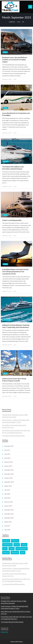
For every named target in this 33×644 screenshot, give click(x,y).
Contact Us (4, 632)
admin (15, 79)
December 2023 (9, 510)
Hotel (5, 52)
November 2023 (9, 514)
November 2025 (9, 446)
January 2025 (8, 466)
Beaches (6, 161)
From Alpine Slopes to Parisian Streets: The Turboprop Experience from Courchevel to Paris (16, 272)
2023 (19, 22)
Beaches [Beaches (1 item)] (6, 541)
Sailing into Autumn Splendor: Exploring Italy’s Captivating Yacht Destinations (16, 326)
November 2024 (9, 474)
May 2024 (7, 494)
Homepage (12, 22)
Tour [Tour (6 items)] (12, 549)
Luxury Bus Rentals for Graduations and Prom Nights (16, 114)
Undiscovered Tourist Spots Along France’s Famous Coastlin (14, 380)
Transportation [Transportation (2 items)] (22, 549)
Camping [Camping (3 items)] (15, 541)
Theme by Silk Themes (17, 642)
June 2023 (7, 530)
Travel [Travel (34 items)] (6, 553)
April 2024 (7, 498)
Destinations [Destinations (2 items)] (7, 545)
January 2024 (8, 506)
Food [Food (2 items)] (17, 545)
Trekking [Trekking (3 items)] (15, 553)
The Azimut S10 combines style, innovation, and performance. (13, 168)
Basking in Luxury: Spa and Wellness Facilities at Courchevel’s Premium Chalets (15, 60)
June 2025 (7, 454)
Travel (5, 108)
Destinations (7, 320)
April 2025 (7, 458)
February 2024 (9, 502)
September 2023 (9, 518)
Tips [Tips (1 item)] (5, 549)
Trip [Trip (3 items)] (23, 553)
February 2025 (9, 462)
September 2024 (9, 482)
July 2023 (7, 526)
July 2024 (7, 490)
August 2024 (8, 486)
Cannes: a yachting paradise (12, 220)
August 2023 (8, 522)
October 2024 (8, 478)
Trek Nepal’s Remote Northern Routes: (14, 436)
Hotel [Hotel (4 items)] (24, 545)
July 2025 (7, 450)
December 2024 (9, 470)
